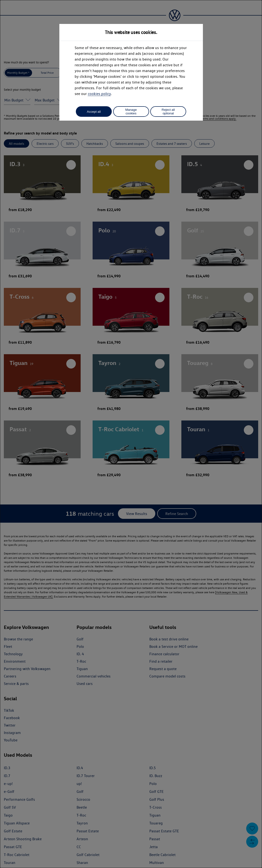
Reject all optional (168, 112)
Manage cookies (131, 112)
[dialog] (131, 434)
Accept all (94, 112)
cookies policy (99, 94)
